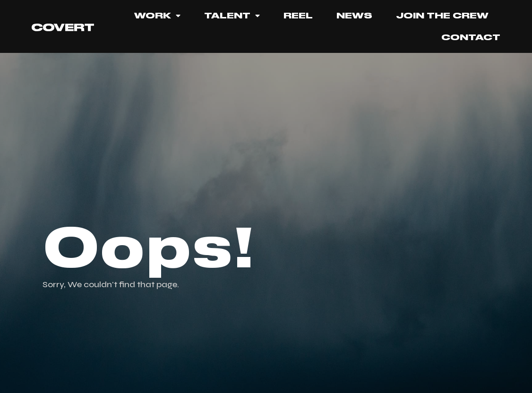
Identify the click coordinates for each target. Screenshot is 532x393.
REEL (298, 16)
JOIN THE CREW (442, 16)
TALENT (232, 16)
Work (157, 16)
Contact (471, 37)
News (354, 16)
